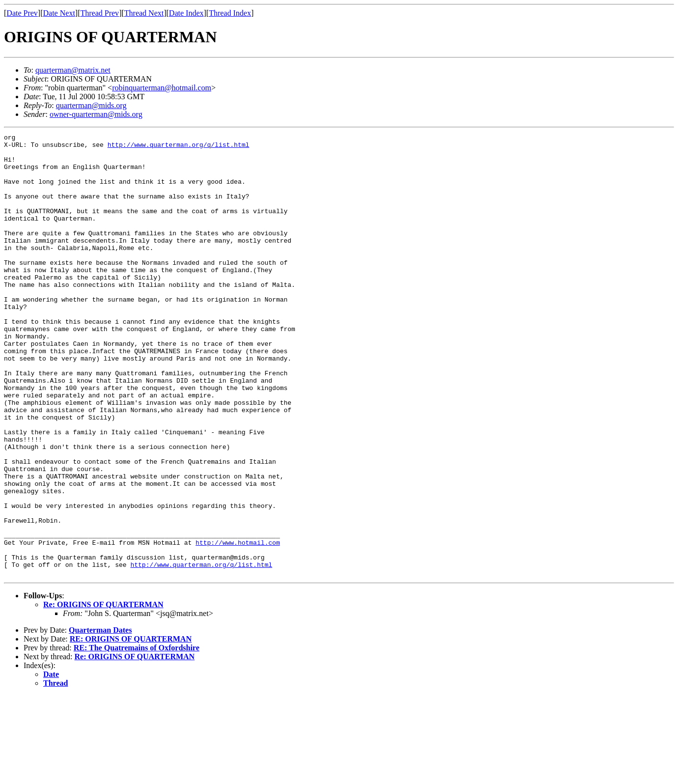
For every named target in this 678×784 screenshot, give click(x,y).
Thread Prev (99, 13)
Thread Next (144, 13)
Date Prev (22, 13)
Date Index (186, 13)
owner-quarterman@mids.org (96, 114)
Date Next (59, 13)
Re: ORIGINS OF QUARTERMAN (103, 693)
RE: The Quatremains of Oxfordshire (137, 736)
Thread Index (230, 13)
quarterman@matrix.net (73, 70)
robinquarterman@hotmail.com (162, 88)
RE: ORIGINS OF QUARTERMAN (131, 727)
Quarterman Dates (100, 718)
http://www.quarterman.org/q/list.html (179, 147)
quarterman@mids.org (91, 105)
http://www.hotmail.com (238, 625)
